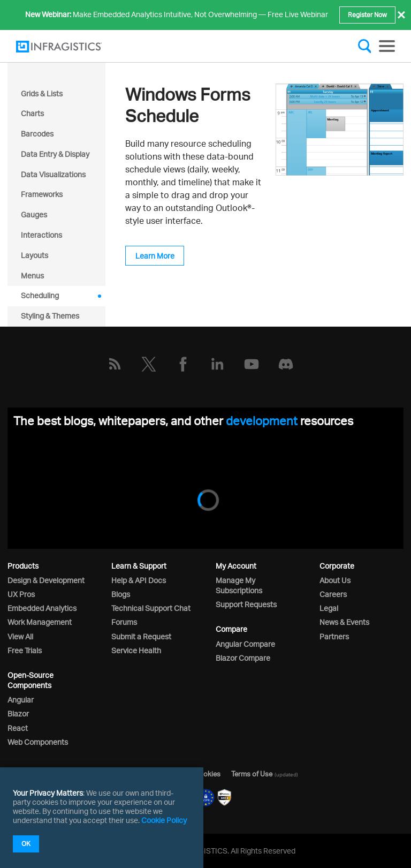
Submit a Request (141, 636)
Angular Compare (245, 644)
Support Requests (246, 604)
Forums (124, 622)
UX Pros (21, 594)
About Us (335, 580)
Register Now (367, 15)
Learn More (155, 256)
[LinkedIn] (217, 364)
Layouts (35, 255)
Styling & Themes (50, 316)
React (18, 728)
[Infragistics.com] (70, 47)
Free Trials (25, 650)
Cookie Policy (164, 820)
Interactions (41, 235)
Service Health (136, 650)
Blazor (18, 714)
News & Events (344, 622)
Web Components (38, 742)
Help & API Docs (139, 580)
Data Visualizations (53, 174)
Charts (32, 113)
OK (26, 844)
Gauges (34, 214)
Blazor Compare (243, 658)
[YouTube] (252, 364)
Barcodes (37, 134)
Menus (32, 276)
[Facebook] (183, 364)
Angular (21, 700)
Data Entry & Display (55, 154)
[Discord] (286, 364)
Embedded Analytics (42, 608)
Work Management (40, 622)
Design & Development (46, 580)
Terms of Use (252, 774)
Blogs (121, 594)
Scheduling (40, 295)
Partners (334, 636)
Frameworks (42, 194)
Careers (333, 594)
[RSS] (115, 364)
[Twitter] (149, 364)
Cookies (207, 774)
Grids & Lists (42, 93)
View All (20, 636)
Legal (329, 608)
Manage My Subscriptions (239, 585)
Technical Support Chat (151, 608)
